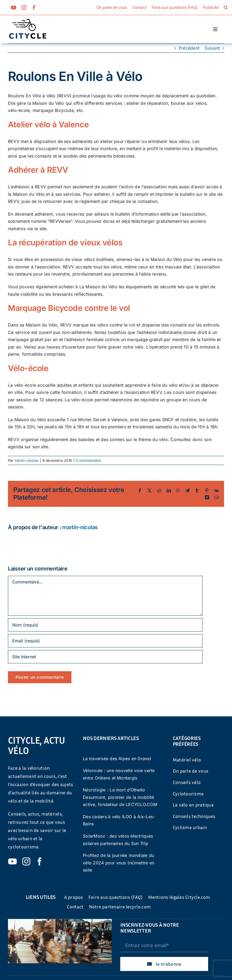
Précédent (189, 48)
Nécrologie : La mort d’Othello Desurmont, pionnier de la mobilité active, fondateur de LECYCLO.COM (120, 797)
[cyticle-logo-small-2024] (28, 21)
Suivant (212, 48)
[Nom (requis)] (105, 625)
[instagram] (24, 7)
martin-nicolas (27, 460)
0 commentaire (88, 460)
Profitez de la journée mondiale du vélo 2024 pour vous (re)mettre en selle (119, 863)
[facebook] (34, 7)
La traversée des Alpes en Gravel (117, 759)
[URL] (105, 657)
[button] (226, 7)
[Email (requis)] (105, 641)
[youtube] (14, 7)
